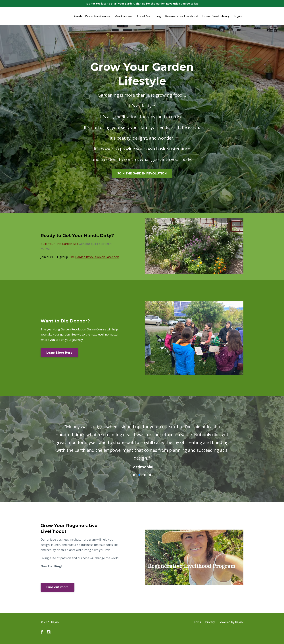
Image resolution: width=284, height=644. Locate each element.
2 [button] (139, 475)
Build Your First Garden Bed (59, 244)
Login (238, 16)
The (94, 257)
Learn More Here (59, 353)
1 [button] (134, 475)
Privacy (210, 622)
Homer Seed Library (216, 16)
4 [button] (150, 475)
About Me (143, 16)
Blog (158, 16)
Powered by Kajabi (231, 622)
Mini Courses (123, 16)
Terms (196, 622)
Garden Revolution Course (92, 16)
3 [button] (145, 475)
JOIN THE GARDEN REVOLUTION (142, 173)
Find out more (58, 587)
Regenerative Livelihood (182, 16)
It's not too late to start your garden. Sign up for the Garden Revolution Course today (142, 4)
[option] (142, 443)
